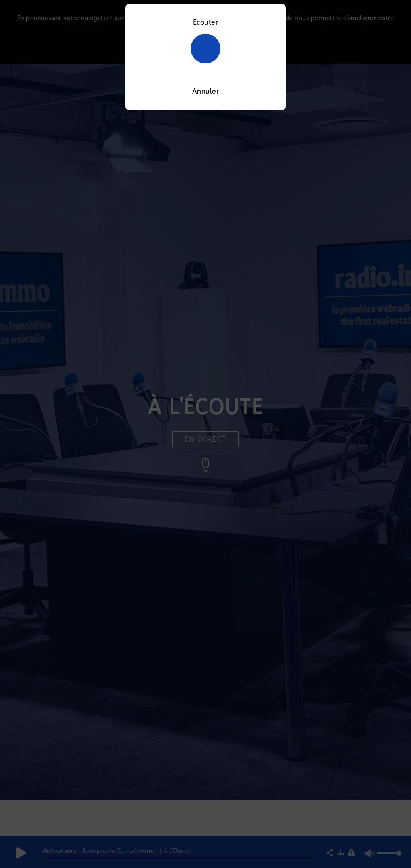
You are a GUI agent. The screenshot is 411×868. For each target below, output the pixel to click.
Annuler (206, 91)
